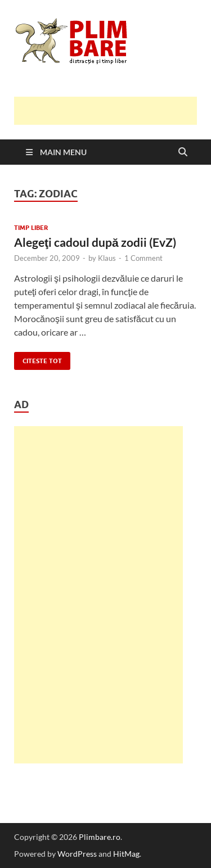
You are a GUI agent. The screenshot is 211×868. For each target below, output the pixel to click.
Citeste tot (38, 358)
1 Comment (143, 258)
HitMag (126, 854)
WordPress (77, 854)
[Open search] (183, 152)
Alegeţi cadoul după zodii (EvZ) (95, 242)
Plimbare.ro (100, 837)
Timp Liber (31, 228)
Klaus (107, 258)
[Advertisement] (113, 111)
